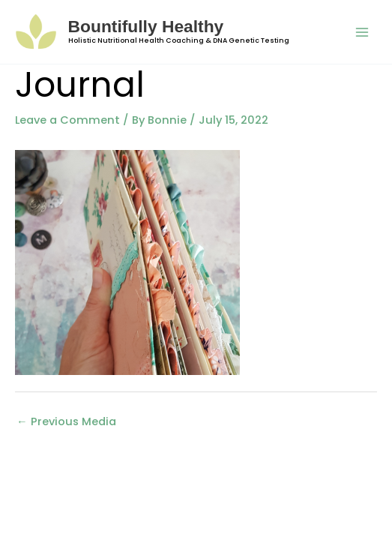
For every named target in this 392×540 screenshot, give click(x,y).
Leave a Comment (67, 120)
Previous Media (66, 421)
